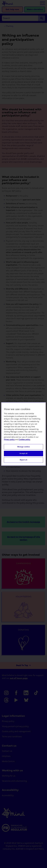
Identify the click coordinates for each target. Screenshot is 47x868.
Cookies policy (24, 440)
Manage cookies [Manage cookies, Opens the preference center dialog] (24, 447)
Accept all (23, 453)
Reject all (23, 460)
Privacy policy (9, 440)
